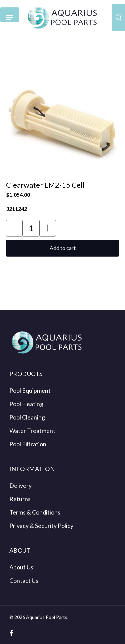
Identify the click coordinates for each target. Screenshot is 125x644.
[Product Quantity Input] (31, 228)
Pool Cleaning (27, 417)
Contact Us (24, 580)
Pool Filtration (28, 444)
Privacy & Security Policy (41, 526)
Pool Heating (26, 404)
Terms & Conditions (35, 512)
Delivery (20, 485)
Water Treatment (32, 431)
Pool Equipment (30, 390)
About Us (21, 567)
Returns (20, 499)
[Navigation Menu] (10, 18)
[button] (14, 228)
